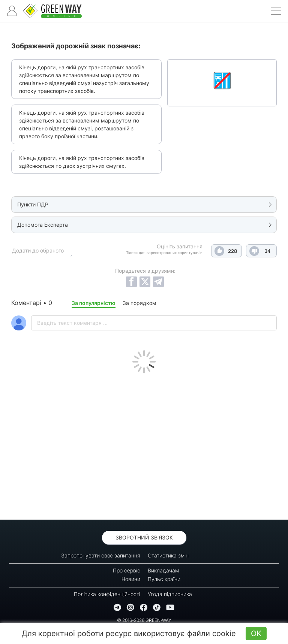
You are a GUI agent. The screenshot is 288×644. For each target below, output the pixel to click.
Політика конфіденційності (107, 594)
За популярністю (94, 303)
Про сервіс (127, 570)
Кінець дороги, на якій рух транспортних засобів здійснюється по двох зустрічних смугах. (82, 162)
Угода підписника (170, 594)
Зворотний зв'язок (144, 537)
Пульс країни (164, 579)
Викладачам (163, 570)
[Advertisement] (144, 445)
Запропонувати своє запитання (101, 555)
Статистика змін (168, 555)
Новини (131, 579)
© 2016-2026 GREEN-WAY (144, 620)
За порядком (139, 303)
